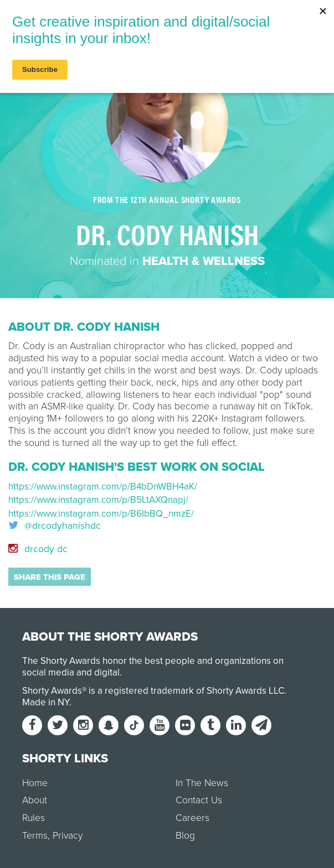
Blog (185, 836)
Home (35, 783)
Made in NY (46, 702)
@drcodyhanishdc (55, 526)
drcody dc (38, 549)
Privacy (68, 836)
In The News (202, 783)
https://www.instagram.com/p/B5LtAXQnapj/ (98, 500)
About (35, 800)
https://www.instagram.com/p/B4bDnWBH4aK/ (103, 487)
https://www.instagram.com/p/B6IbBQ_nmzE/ (101, 514)
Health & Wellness (204, 261)
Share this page (50, 577)
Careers (192, 818)
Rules (34, 818)
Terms (35, 836)
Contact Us (199, 800)
